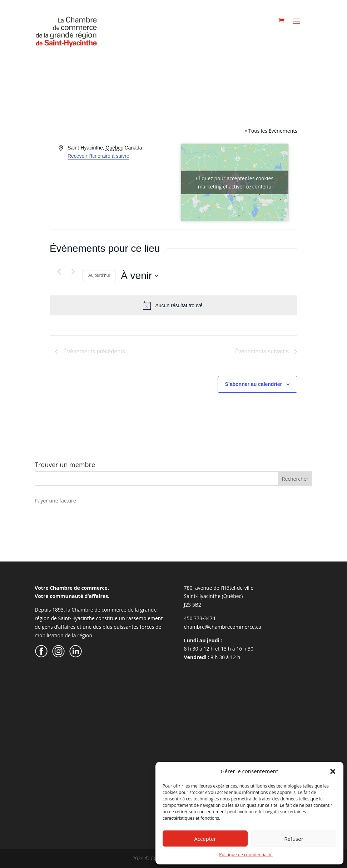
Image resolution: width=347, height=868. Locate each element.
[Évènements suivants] (73, 271)
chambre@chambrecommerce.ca (223, 627)
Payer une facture (55, 501)
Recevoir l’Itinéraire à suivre (98, 156)
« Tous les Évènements (271, 131)
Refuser (294, 839)
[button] (333, 771)
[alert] (173, 305)
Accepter (205, 839)
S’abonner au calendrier (254, 384)
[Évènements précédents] (59, 271)
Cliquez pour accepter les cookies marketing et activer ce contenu (235, 182)
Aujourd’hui (99, 275)
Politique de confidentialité (246, 855)
